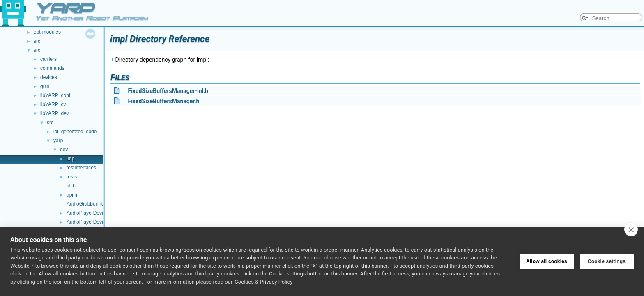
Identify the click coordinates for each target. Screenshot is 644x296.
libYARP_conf (55, 95)
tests (72, 177)
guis (45, 86)
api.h (72, 195)
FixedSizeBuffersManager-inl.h (168, 91)
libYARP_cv (53, 104)
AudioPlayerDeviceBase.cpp (98, 213)
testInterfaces (81, 168)
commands (52, 68)
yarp (58, 141)
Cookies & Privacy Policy (263, 282)
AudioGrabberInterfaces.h (95, 204)
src (37, 41)
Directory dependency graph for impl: (160, 60)
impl (71, 159)
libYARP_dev (55, 113)
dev (64, 150)
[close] (631, 229)
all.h (71, 186)
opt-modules (47, 32)
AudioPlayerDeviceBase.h (95, 222)
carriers (48, 59)
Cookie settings (607, 261)
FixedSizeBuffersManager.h (163, 101)
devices (49, 77)
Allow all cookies (547, 261)
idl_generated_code (75, 132)
